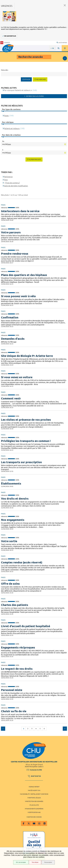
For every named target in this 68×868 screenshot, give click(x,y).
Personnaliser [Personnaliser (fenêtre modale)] (48, 862)
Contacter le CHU (34, 770)
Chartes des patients (15, 605)
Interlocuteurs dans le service (20, 211)
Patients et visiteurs (12, 128)
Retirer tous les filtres (35, 96)
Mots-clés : (5, 70)
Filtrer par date (35, 159)
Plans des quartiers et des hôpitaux (24, 275)
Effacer (27, 79)
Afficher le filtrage (65, 58)
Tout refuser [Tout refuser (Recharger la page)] (35, 862)
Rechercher (41, 79)
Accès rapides (62, 43)
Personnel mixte (12, 690)
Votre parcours (11, 232)
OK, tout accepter (21, 862)
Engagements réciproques (18, 647)
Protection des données (35, 801)
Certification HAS (35, 812)
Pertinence (8, 177)
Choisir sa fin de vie (14, 711)
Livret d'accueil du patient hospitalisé (26, 626)
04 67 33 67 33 (34, 776)
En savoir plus (10, 36)
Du (3, 141)
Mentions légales (35, 798)
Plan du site (35, 805)
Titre (6, 180)
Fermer (65, 5)
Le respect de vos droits (17, 669)
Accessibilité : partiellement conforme (35, 794)
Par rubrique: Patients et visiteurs (17, 90)
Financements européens (34, 809)
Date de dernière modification (16, 186)
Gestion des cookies (35, 817)
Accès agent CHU (35, 790)
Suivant (65, 729)
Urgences (5, 43)
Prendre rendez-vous (15, 254)
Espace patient (35, 787)
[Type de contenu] (12, 183)
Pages (6, 116)
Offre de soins (10, 584)
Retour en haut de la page (65, 735)
